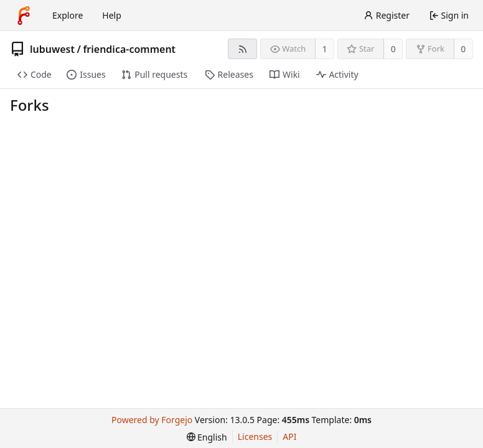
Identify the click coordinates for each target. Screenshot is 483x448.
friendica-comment (129, 49)
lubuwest (52, 49)
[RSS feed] (242, 49)
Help (112, 15)
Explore (68, 15)
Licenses (255, 436)
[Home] (24, 16)
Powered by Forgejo (152, 420)
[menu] (207, 437)
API (289, 436)
